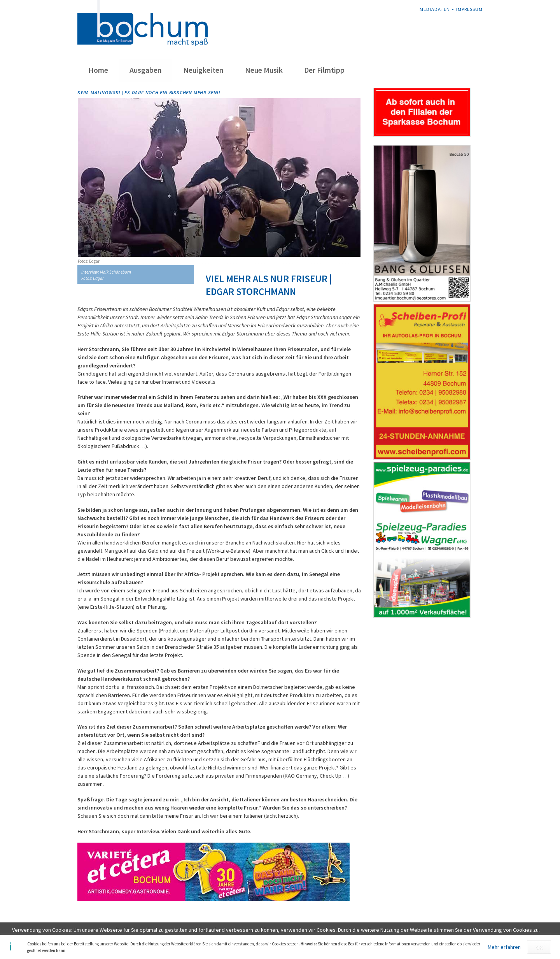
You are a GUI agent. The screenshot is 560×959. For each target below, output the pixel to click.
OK (539, 947)
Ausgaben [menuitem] (146, 70)
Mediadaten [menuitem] (435, 9)
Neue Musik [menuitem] (264, 70)
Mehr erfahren (504, 947)
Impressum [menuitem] (469, 9)
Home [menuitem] (98, 70)
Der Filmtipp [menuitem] (324, 70)
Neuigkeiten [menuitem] (203, 70)
